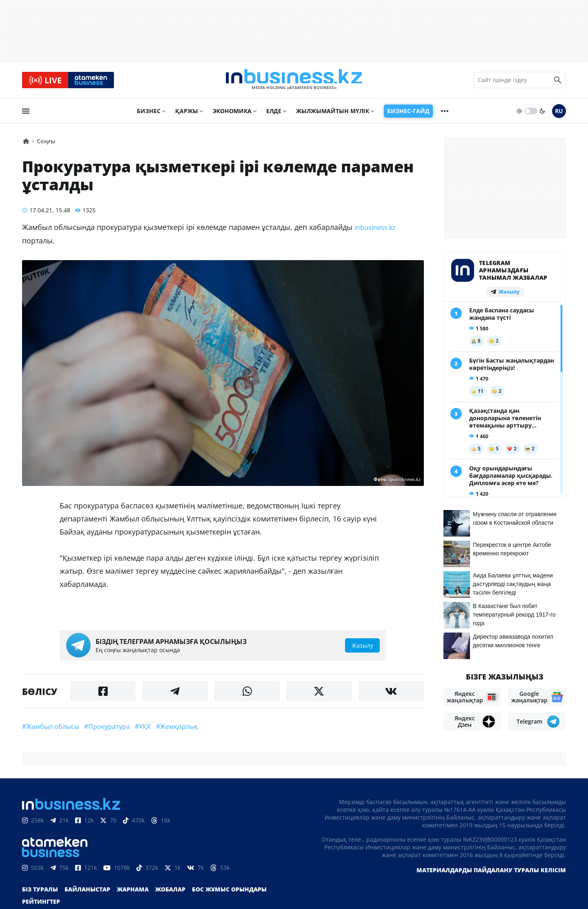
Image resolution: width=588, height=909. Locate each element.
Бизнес (149, 113)
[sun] (519, 113)
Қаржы (187, 113)
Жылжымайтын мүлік (333, 113)
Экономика (232, 113)
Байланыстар (87, 892)
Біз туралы (40, 892)
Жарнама (133, 892)
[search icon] (558, 81)
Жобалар (170, 892)
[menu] (26, 113)
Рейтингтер (41, 904)
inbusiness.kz (375, 229)
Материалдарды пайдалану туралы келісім (491, 872)
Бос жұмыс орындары (229, 892)
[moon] (542, 113)
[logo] (294, 81)
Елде (274, 113)
